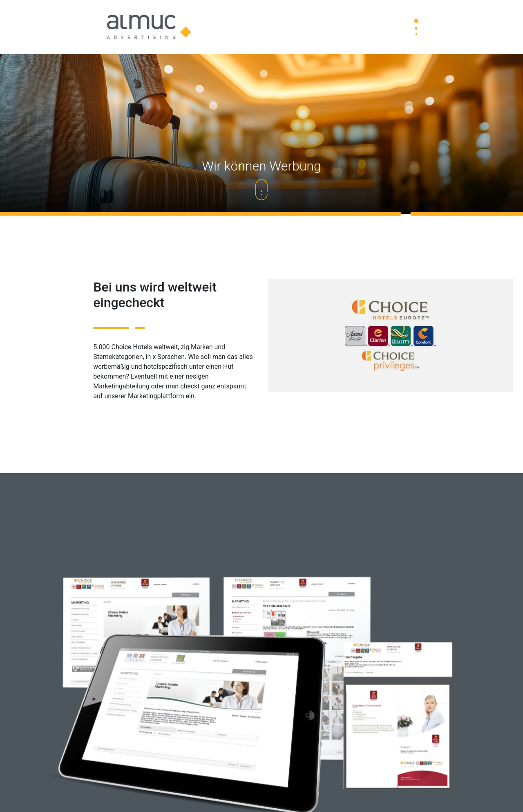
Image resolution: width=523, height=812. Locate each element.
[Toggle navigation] (416, 27)
